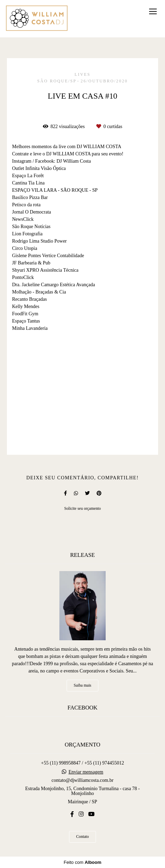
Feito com (82, 862)
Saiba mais (83, 685)
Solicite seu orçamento (82, 509)
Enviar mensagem (86, 772)
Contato (83, 837)
